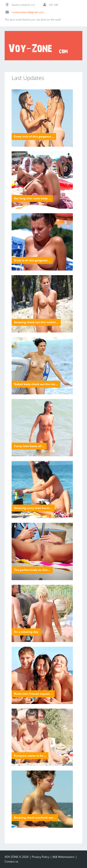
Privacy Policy (40, 857)
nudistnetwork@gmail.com (28, 12)
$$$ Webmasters (63, 857)
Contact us (11, 861)
